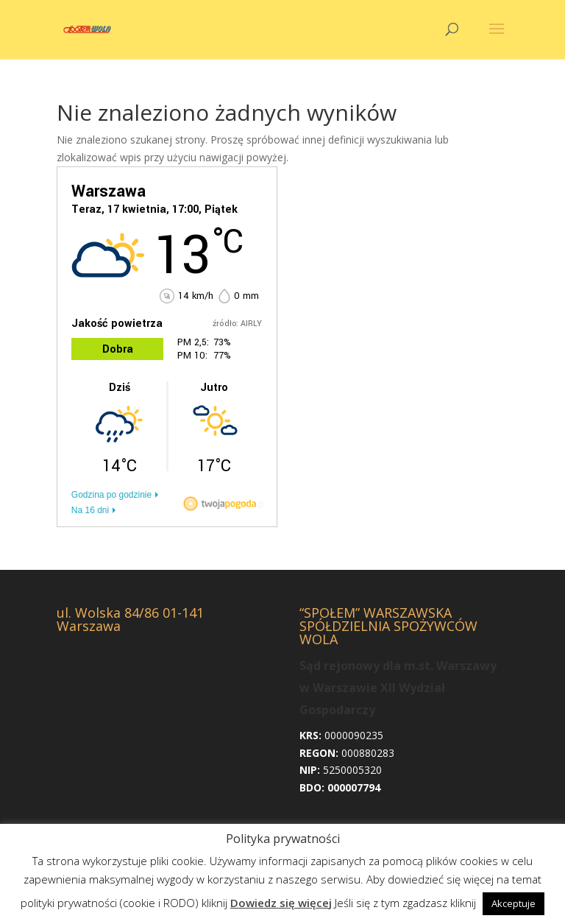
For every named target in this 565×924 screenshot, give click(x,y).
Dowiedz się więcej (281, 903)
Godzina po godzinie (111, 495)
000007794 (354, 787)
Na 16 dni (90, 510)
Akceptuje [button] (514, 903)
